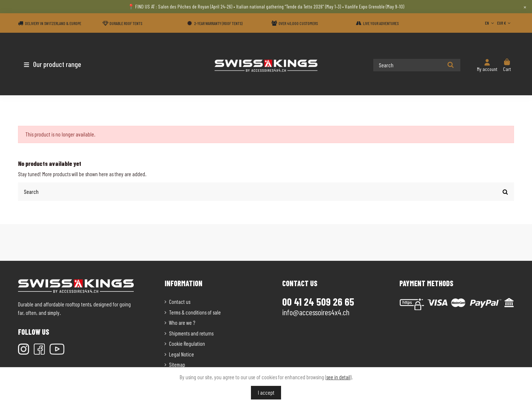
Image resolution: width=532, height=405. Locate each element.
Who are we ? (182, 322)
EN (490, 23)
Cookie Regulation (187, 343)
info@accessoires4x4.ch (316, 312)
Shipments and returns (191, 333)
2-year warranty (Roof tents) (218, 23)
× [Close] (525, 7)
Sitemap (177, 364)
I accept (266, 392)
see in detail (338, 377)
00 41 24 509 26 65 (318, 301)
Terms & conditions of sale (195, 312)
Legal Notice (181, 354)
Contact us (180, 301)
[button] (61, 64)
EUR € (505, 23)
